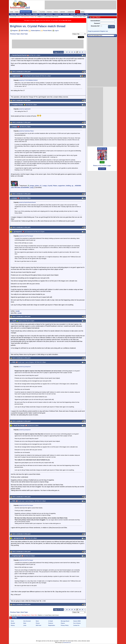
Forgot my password (94, 31)
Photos (38, 623)
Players (63, 623)
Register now (104, 31)
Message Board (25, 16)
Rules (87, 14)
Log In (57, 31)
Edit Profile (24, 31)
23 (67, 52)
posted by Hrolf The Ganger (26, 236)
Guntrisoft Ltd (67, 642)
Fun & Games (77, 623)
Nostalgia (35, 14)
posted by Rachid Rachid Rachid (27, 202)
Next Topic (24, 34)
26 (75, 52)
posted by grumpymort (25, 367)
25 (72, 52)
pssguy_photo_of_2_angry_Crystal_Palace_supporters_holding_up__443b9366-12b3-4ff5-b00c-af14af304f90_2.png (46, 187)
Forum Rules (47, 31)
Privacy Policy (65, 625)
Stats (25, 623)
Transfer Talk (21, 14)
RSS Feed (38, 625)
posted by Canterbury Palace (26, 131)
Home (19, 16)
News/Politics (50, 14)
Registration (52, 625)
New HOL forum (67, 20)
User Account (27, 621)
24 (69, 52)
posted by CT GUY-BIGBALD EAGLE (28, 80)
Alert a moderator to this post (21, 72)
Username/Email (95, 21)
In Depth (51, 621)
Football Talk (58, 14)
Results (13, 623)
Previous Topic (15, 34)
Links (25, 625)
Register (15, 31)
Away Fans (42, 14)
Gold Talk (73, 14)
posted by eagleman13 (25, 109)
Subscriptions (80, 14)
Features (51, 623)
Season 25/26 (77, 621)
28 (80, 52)
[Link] (18, 311)
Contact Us (76, 625)
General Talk (66, 14)
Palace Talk (13, 14)
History (13, 625)
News (37, 621)
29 (82, 52)
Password (97, 23)
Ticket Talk (29, 14)
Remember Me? (95, 26)
